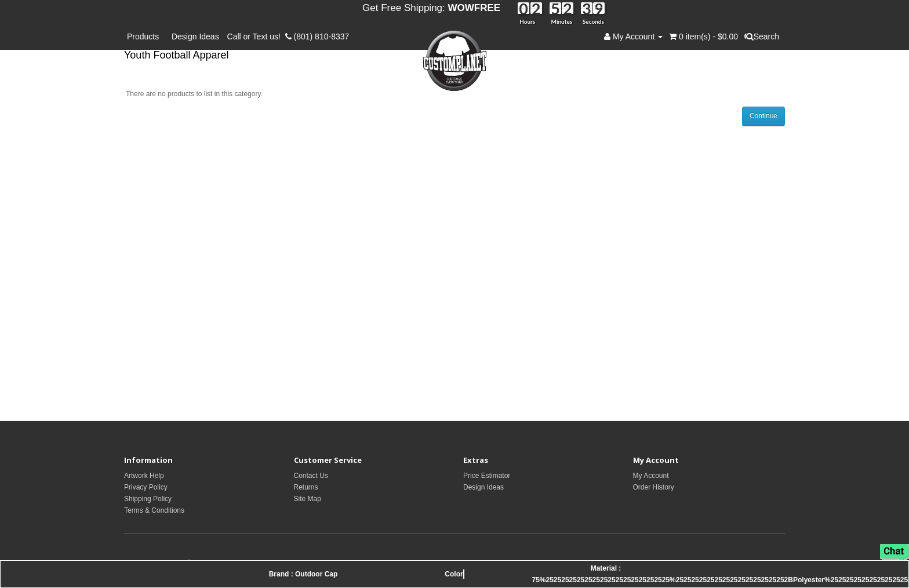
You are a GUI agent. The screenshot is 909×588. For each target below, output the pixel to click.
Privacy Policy (146, 487)
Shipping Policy (148, 499)
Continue (763, 116)
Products (145, 36)
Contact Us (311, 476)
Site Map (308, 499)
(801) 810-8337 (317, 36)
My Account (651, 476)
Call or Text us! (256, 36)
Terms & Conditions (154, 510)
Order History (654, 487)
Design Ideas (195, 36)
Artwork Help (144, 476)
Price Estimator (487, 476)
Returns (306, 487)
